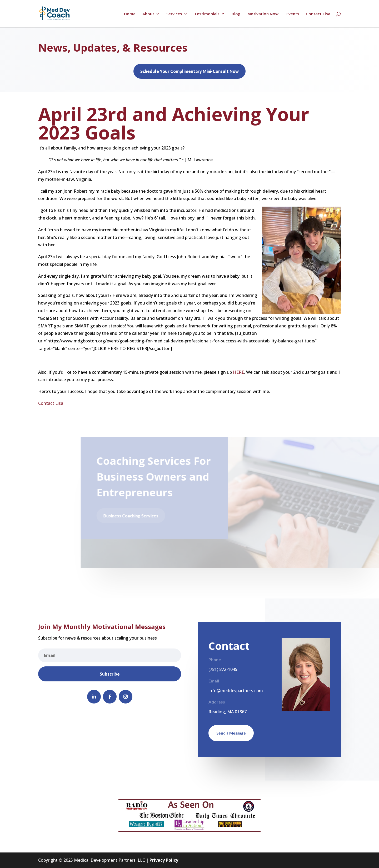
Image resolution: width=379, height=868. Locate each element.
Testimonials (207, 14)
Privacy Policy (164, 860)
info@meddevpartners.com (236, 691)
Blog (236, 14)
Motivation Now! (263, 14)
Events (293, 14)
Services (174, 14)
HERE (238, 372)
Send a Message (231, 733)
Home (130, 14)
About (148, 14)
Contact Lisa (318, 14)
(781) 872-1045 (223, 669)
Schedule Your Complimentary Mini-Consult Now (189, 71)
